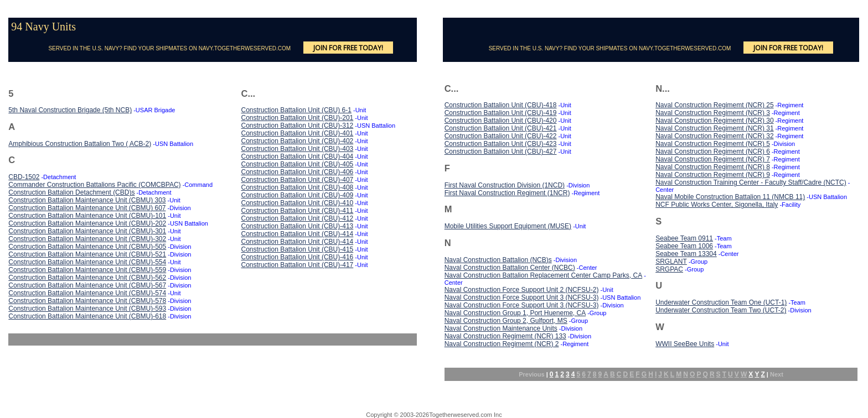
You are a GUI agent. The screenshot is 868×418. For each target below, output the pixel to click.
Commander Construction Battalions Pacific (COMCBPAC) (94, 185)
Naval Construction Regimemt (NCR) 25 (714, 105)
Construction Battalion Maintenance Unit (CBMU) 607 (87, 208)
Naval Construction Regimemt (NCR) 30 (714, 121)
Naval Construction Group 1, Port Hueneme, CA (515, 313)
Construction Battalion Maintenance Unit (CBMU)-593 (87, 309)
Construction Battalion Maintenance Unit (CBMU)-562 (87, 278)
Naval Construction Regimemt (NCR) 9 (713, 175)
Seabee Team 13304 (686, 254)
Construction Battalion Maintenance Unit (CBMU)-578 (87, 301)
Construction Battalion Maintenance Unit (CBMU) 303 (87, 200)
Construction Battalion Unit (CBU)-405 (297, 164)
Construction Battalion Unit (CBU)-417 (297, 265)
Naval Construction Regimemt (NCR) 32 (714, 136)
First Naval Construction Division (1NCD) (505, 185)
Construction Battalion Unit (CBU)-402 (297, 141)
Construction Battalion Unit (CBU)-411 (297, 211)
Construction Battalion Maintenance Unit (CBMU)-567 (87, 285)
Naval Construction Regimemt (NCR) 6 (713, 151)
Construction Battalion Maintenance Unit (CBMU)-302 (87, 239)
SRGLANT (671, 262)
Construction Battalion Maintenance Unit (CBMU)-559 (87, 270)
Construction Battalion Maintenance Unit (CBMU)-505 (87, 247)
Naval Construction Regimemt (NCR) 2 (502, 344)
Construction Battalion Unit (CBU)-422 (501, 136)
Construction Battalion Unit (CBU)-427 (501, 151)
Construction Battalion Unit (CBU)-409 (297, 195)
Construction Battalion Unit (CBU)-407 (297, 180)
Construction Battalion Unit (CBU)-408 (297, 187)
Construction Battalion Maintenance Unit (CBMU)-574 (87, 293)
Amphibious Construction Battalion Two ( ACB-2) (80, 144)
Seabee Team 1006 (684, 246)
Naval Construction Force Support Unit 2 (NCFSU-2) (522, 290)
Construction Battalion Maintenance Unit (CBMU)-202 (87, 223)
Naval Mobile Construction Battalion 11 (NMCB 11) (730, 197)
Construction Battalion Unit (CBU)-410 (297, 203)
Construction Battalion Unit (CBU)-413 (297, 226)
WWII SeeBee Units (685, 344)
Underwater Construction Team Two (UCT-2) (721, 310)
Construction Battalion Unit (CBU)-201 (297, 118)
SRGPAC (669, 269)
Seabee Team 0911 (684, 238)
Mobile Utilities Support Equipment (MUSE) (508, 226)
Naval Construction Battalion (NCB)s (498, 260)
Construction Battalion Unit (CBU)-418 (501, 105)
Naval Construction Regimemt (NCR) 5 (713, 144)
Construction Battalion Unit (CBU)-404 (297, 156)
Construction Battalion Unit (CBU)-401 (297, 133)
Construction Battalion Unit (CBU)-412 (297, 218)
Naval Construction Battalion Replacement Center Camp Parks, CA (544, 275)
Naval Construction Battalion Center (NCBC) (510, 268)
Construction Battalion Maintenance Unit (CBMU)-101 (87, 216)
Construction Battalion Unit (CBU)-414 (297, 234)
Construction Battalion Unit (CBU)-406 (297, 172)
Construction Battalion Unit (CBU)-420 (501, 121)
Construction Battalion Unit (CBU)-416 (297, 257)
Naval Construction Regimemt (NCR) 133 (505, 336)
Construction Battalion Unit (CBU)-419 (501, 113)
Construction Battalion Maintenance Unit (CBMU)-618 (87, 316)
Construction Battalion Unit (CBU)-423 (501, 144)
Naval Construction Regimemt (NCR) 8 (713, 167)
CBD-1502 (24, 177)
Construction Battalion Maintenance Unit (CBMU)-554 (87, 262)
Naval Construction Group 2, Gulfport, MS (506, 321)
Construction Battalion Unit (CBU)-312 (297, 126)
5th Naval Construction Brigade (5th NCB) (70, 110)
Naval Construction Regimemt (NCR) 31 (714, 128)
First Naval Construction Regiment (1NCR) (507, 193)
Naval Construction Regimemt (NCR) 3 (713, 113)
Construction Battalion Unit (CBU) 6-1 (296, 110)
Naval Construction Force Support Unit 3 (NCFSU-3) (522, 297)
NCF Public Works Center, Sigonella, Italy (717, 205)
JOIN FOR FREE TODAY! (348, 48)
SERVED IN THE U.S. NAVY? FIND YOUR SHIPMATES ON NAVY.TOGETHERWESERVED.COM (169, 48)
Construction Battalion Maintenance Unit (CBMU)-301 (87, 231)
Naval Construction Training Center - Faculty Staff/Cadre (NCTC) (751, 182)
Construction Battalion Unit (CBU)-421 (501, 128)
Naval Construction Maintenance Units (501, 328)
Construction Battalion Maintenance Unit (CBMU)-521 (87, 254)
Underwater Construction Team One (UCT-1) (721, 302)
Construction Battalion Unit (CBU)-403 (297, 149)
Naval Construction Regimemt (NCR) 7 (713, 159)
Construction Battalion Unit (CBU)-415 (297, 249)
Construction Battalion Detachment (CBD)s (71, 192)
